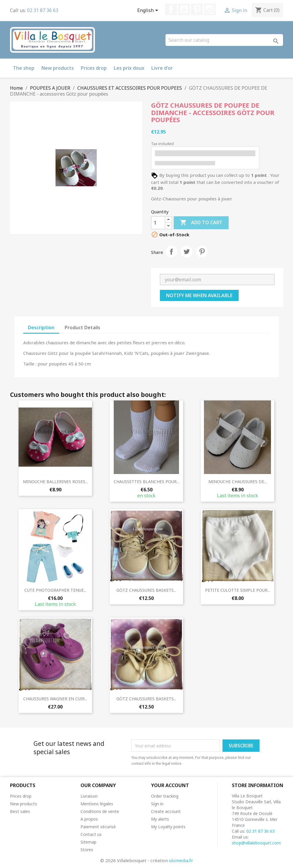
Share (171, 252)
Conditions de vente (100, 811)
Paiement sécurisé (98, 827)
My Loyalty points (168, 827)
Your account (170, 785)
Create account (166, 811)
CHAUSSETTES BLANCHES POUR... (146, 482)
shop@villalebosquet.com (256, 843)
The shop (24, 68)
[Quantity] (158, 223)
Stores (87, 850)
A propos (89, 819)
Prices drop (94, 68)
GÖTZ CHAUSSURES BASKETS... (146, 590)
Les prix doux (129, 68)
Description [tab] (41, 327)
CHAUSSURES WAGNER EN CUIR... (55, 699)
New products (58, 68)
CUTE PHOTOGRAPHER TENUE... (55, 590)
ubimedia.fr (181, 860)
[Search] (224, 40)
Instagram (210, 9)
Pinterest (197, 9)
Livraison (89, 796)
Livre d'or (162, 68)
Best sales (20, 811)
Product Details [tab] (82, 327)
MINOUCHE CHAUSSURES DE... (238, 482)
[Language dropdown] (149, 11)
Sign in (157, 804)
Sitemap (88, 842)
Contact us (91, 834)
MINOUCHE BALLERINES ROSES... (55, 482)
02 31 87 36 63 (43, 10)
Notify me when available (199, 295)
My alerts (160, 819)
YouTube (184, 9)
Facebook (171, 9)
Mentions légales (97, 804)
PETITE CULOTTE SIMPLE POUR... (238, 590)
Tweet (187, 252)
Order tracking (165, 796)
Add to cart (201, 223)
